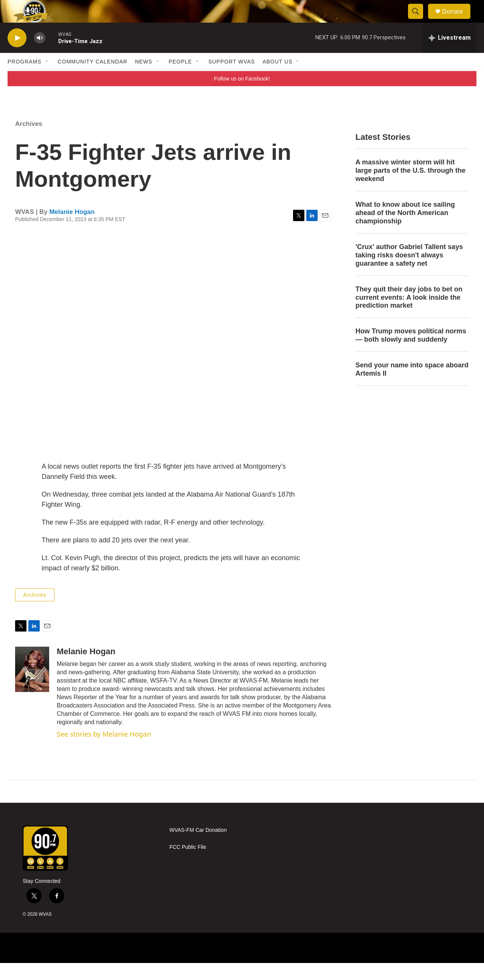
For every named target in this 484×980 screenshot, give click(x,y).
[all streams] (450, 55)
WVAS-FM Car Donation (198, 847)
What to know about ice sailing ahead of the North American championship (405, 230)
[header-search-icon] (419, 20)
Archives (29, 141)
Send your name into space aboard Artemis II (412, 386)
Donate (457, 20)
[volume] (40, 55)
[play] (17, 55)
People (180, 79)
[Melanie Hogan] (32, 686)
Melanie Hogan (72, 229)
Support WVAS (232, 79)
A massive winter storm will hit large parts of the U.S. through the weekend (410, 187)
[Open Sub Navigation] (47, 79)
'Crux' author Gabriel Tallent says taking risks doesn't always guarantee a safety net (409, 272)
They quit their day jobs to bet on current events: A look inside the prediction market (409, 314)
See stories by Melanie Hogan (104, 751)
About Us (277, 79)
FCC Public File (188, 864)
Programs (25, 79)
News (144, 79)
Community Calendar (93, 79)
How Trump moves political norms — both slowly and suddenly (411, 352)
